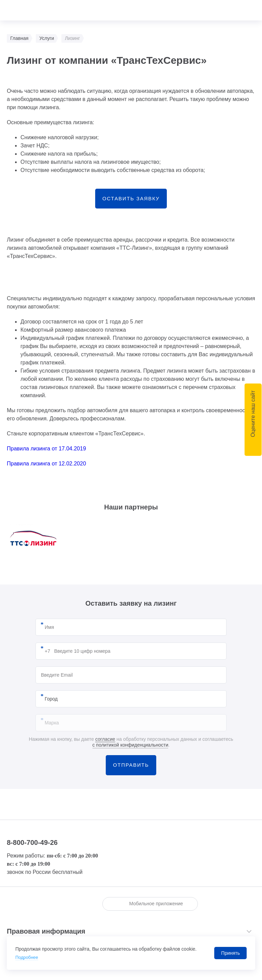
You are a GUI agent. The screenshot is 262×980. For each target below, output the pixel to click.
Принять (230, 953)
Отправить (131, 771)
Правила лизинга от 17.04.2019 (46, 453)
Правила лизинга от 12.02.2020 (46, 468)
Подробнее (28, 957)
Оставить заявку (131, 200)
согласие (105, 743)
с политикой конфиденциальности (130, 749)
